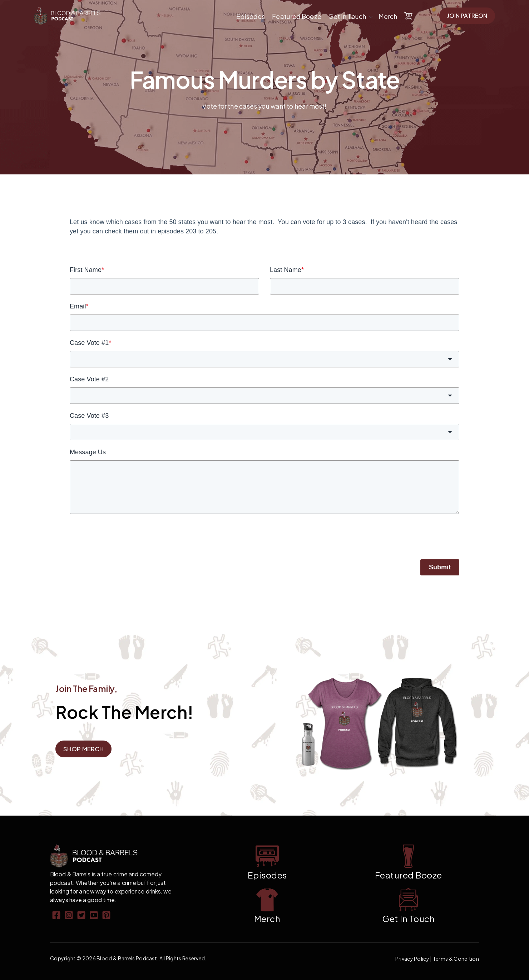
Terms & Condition (456, 959)
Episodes (251, 16)
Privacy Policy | (414, 959)
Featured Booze (296, 16)
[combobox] (264, 359)
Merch (388, 16)
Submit (440, 567)
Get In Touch (347, 16)
